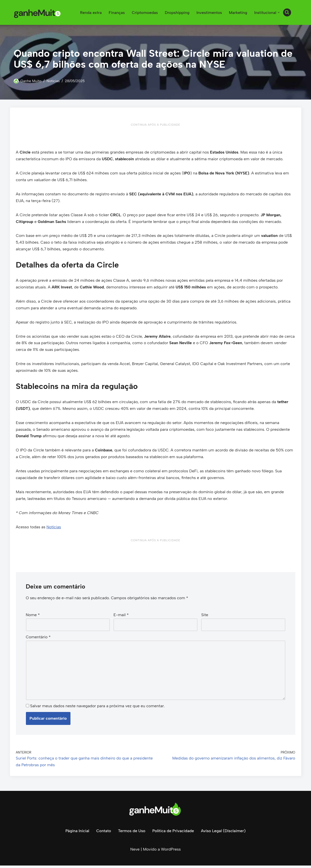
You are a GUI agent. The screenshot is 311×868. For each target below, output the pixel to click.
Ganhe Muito (31, 81)
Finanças (116, 13)
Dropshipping (177, 13)
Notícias (53, 81)
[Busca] (287, 12)
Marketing (238, 13)
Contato (103, 833)
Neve (135, 852)
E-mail (121, 617)
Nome (33, 617)
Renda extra (90, 13)
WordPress (171, 852)
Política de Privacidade (173, 833)
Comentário (38, 639)
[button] (279, 12)
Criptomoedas (144, 13)
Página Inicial (77, 833)
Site (205, 617)
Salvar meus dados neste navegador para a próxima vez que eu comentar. (97, 708)
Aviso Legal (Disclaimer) (224, 833)
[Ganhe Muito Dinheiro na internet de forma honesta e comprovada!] (39, 12)
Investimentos (209, 13)
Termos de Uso (131, 833)
